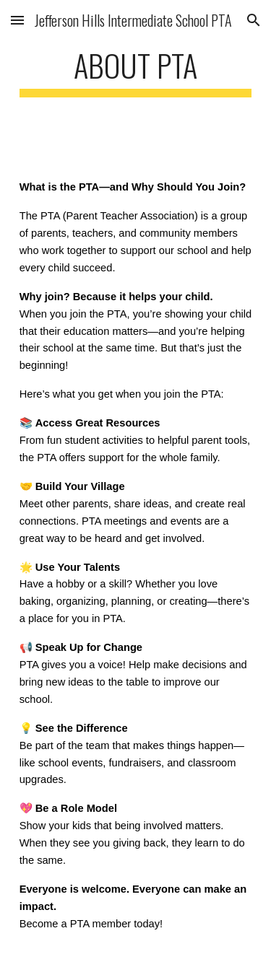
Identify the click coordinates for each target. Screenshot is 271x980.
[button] (17, 20)
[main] (136, 72)
